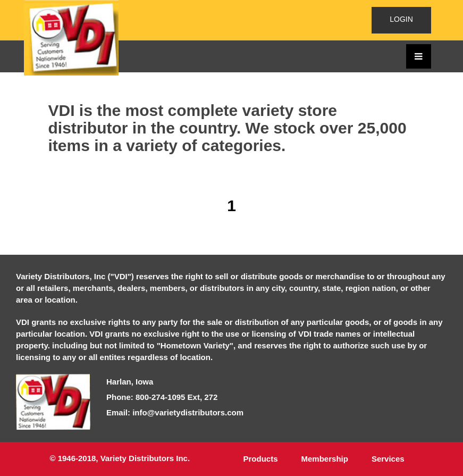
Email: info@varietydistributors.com (175, 412)
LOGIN (401, 19)
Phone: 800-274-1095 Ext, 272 (162, 397)
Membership (325, 459)
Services (388, 459)
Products (261, 459)
